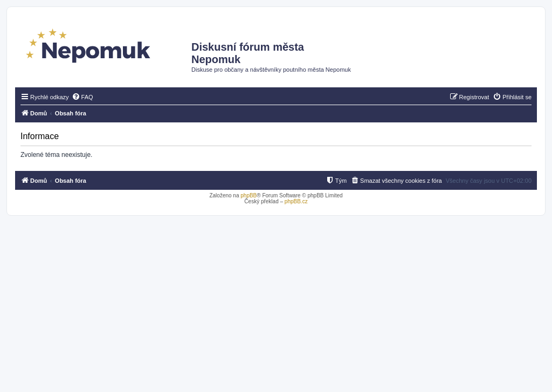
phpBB (249, 195)
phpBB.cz (296, 201)
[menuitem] (82, 97)
